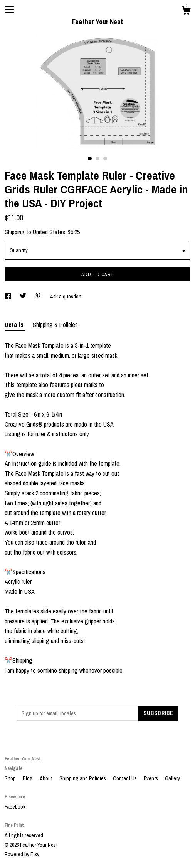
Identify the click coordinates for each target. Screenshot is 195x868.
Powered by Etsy (22, 854)
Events (151, 778)
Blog (28, 778)
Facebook (15, 807)
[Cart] (186, 12)
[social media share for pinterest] (39, 297)
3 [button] (105, 158)
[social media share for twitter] (24, 297)
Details (15, 325)
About (47, 778)
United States (49, 232)
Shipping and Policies (83, 778)
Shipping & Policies (55, 325)
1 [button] (90, 158)
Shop (11, 778)
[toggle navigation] (9, 10)
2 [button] (97, 158)
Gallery (172, 778)
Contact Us (125, 778)
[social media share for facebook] (8, 297)
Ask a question (66, 297)
